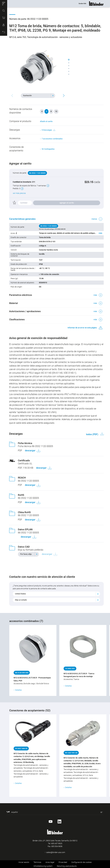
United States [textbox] (21, 594)
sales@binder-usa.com (56, 852)
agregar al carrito (67, 203)
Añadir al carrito (46, 121)
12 (56, 111)
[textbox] (37, 96)
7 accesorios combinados (52, 139)
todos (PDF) (92, 434)
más (100, 233)
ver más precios (19, 193)
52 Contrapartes (48, 149)
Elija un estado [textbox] (21, 600)
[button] (4, 4)
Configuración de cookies (81, 862)
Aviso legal (50, 862)
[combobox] (38, 96)
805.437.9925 (57, 843)
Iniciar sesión (24, 862)
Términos (37, 862)
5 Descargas (48, 130)
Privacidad (63, 862)
